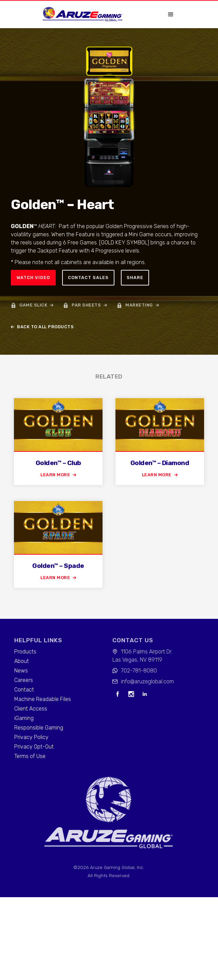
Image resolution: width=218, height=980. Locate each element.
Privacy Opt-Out (34, 747)
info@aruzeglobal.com (147, 681)
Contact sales (88, 278)
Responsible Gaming (39, 728)
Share (135, 278)
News (21, 671)
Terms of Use (30, 756)
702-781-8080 (139, 671)
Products (25, 652)
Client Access (31, 709)
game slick (33, 305)
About (22, 661)
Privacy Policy (31, 737)
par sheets (86, 305)
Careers (24, 680)
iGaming (24, 718)
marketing (139, 305)
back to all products (45, 327)
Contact (24, 690)
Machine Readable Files (43, 699)
